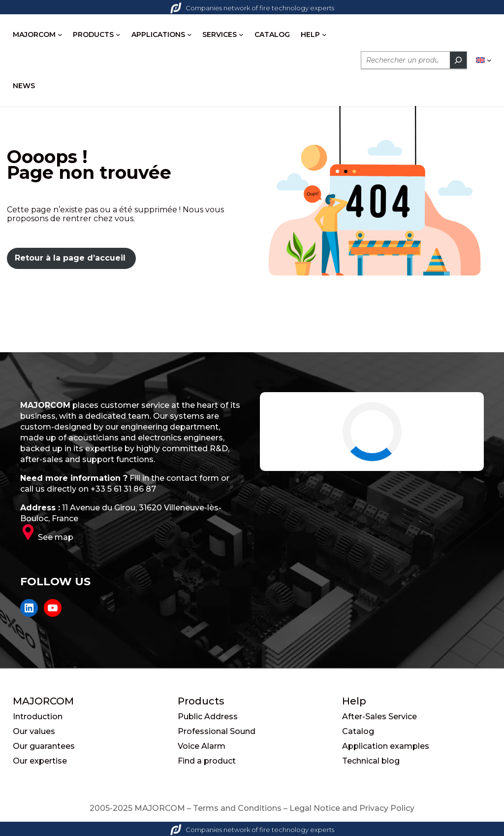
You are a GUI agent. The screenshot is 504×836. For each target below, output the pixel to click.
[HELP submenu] (324, 34)
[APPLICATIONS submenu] (189, 34)
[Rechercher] (458, 60)
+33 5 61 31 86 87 (123, 489)
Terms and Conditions (237, 808)
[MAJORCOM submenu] (60, 34)
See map (56, 537)
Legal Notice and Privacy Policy (352, 808)
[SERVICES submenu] (241, 34)
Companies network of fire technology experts (252, 8)
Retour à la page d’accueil (70, 258)
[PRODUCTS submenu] (118, 34)
